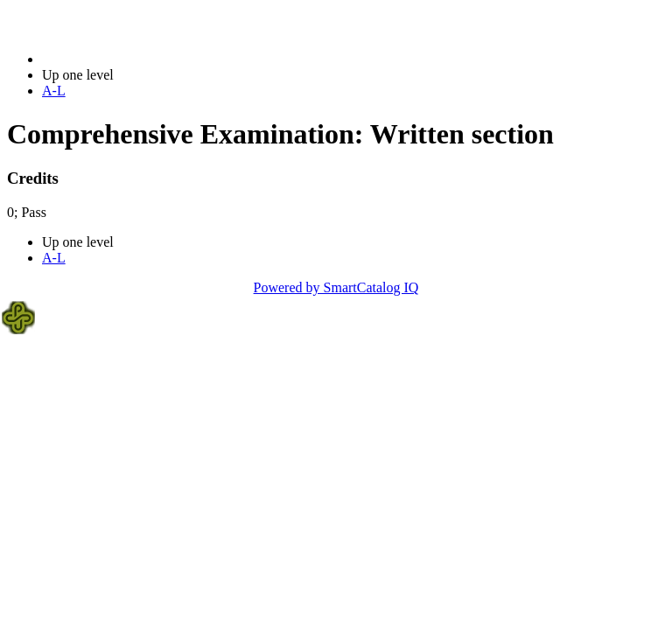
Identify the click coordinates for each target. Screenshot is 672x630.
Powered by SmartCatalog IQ (336, 287)
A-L (54, 91)
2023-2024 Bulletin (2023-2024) (133, 59)
